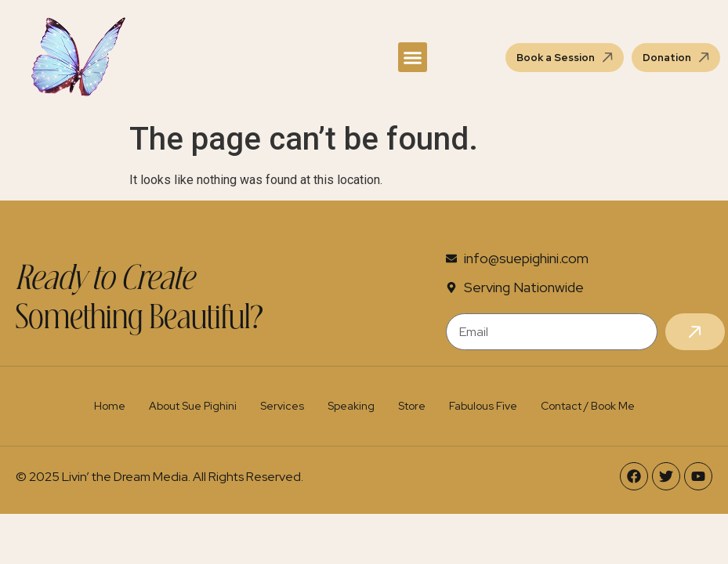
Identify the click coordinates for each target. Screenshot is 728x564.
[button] (413, 57)
